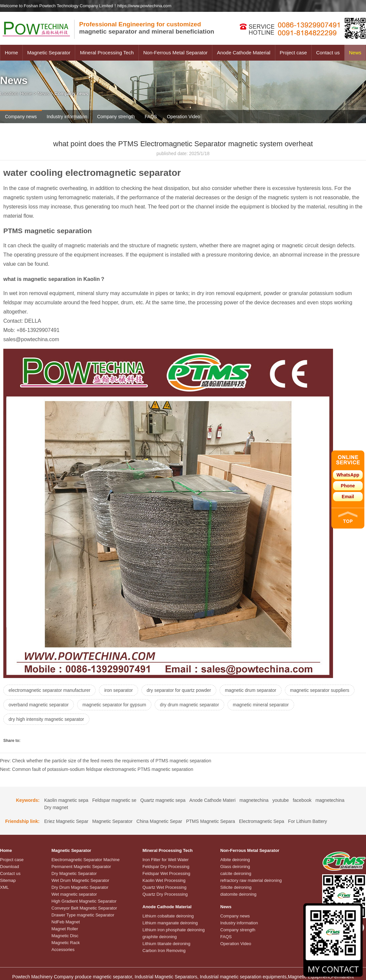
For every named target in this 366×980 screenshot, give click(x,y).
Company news (21, 117)
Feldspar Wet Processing (166, 873)
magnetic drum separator (251, 690)
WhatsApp (348, 475)
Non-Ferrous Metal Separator (175, 53)
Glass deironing (235, 867)
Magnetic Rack (66, 943)
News (355, 53)
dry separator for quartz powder (179, 690)
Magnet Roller (65, 929)
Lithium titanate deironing (166, 944)
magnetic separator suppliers (320, 690)
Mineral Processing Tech (107, 53)
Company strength (116, 117)
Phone (348, 486)
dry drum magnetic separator (189, 705)
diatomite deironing (238, 894)
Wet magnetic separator (74, 894)
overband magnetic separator (39, 705)
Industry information (67, 117)
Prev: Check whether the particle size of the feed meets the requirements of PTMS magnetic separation (106, 761)
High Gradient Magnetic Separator (84, 901)
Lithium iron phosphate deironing (174, 930)
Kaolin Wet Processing (164, 880)
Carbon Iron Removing (164, 951)
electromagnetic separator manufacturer (49, 690)
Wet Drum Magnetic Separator (80, 880)
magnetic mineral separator (261, 705)
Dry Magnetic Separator (74, 873)
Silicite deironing (236, 887)
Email (348, 497)
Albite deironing (235, 860)
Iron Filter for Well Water (166, 860)
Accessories (63, 950)
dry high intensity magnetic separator (46, 719)
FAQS (151, 117)
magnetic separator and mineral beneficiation (147, 28)
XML (4, 887)
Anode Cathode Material (244, 53)
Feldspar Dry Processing (166, 867)
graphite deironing (160, 937)
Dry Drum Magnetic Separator (80, 887)
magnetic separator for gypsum (114, 705)
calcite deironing (236, 873)
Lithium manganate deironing (170, 923)
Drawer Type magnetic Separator (83, 915)
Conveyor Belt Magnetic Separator (84, 908)
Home (11, 53)
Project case (293, 53)
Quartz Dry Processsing (165, 894)
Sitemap (8, 880)
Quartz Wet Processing (164, 887)
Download (10, 867)
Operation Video (183, 117)
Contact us (328, 53)
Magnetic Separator (49, 53)
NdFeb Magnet (66, 922)
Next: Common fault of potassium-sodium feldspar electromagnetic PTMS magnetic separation (97, 769)
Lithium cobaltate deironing (168, 916)
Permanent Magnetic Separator (81, 867)
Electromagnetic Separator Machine (86, 860)
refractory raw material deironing (251, 880)
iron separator (118, 690)
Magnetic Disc (65, 936)
